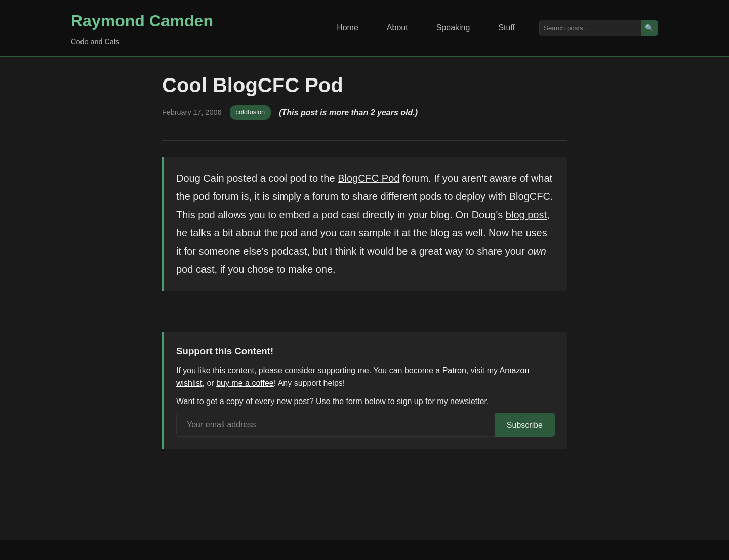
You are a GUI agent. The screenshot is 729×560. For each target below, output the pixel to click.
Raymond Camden (142, 21)
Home (348, 28)
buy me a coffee (245, 383)
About (397, 28)
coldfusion (251, 112)
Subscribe (525, 425)
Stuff (507, 28)
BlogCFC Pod (369, 178)
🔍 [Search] (649, 28)
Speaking (453, 28)
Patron (454, 370)
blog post (526, 215)
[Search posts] (590, 28)
